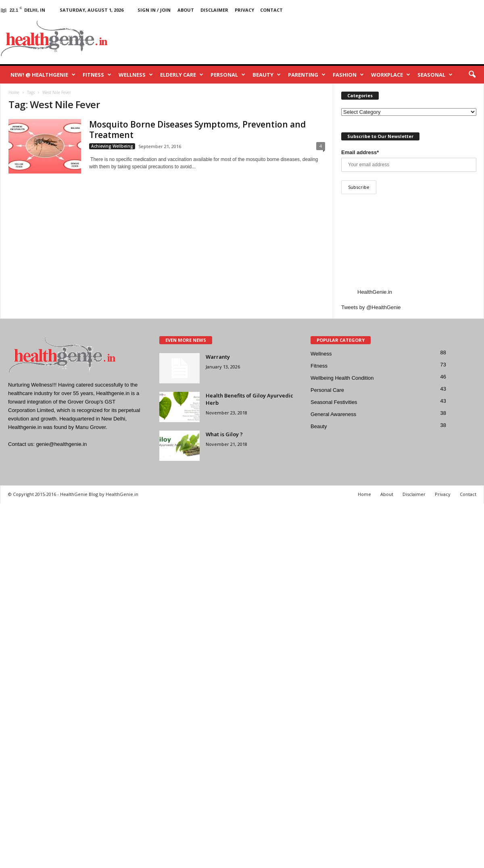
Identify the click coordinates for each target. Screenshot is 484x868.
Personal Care (327, 390)
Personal (228, 75)
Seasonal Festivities (334, 402)
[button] (472, 75)
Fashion (348, 75)
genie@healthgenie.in (61, 444)
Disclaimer (214, 10)
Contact (271, 10)
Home (364, 494)
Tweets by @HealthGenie (371, 307)
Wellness (136, 75)
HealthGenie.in (375, 292)
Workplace (391, 75)
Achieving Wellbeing (112, 146)
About (186, 10)
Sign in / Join (154, 10)
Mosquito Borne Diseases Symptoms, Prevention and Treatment (197, 130)
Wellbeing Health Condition (342, 378)
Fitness (97, 75)
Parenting (307, 75)
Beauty (267, 75)
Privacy (244, 10)
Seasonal (435, 75)
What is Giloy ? (224, 434)
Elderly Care (182, 75)
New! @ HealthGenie (43, 75)
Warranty (218, 357)
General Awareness (333, 414)
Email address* (360, 152)
